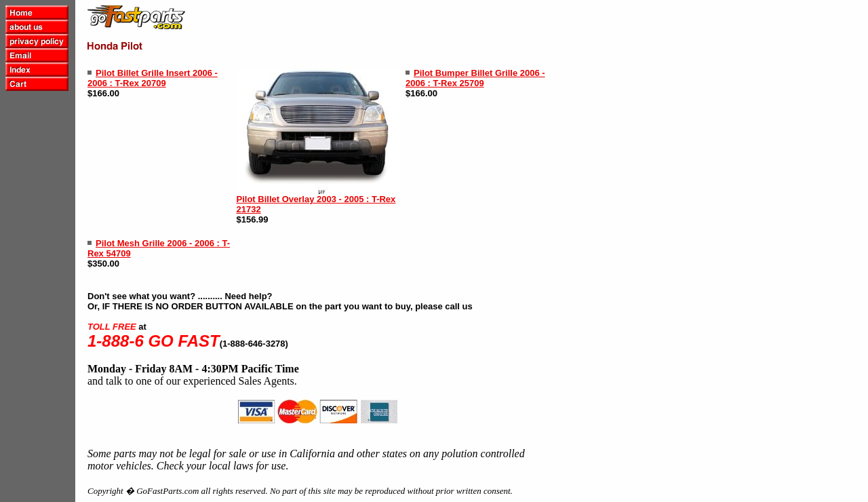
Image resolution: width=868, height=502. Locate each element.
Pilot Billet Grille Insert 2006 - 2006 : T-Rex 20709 (153, 78)
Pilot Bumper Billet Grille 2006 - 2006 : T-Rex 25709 (475, 78)
